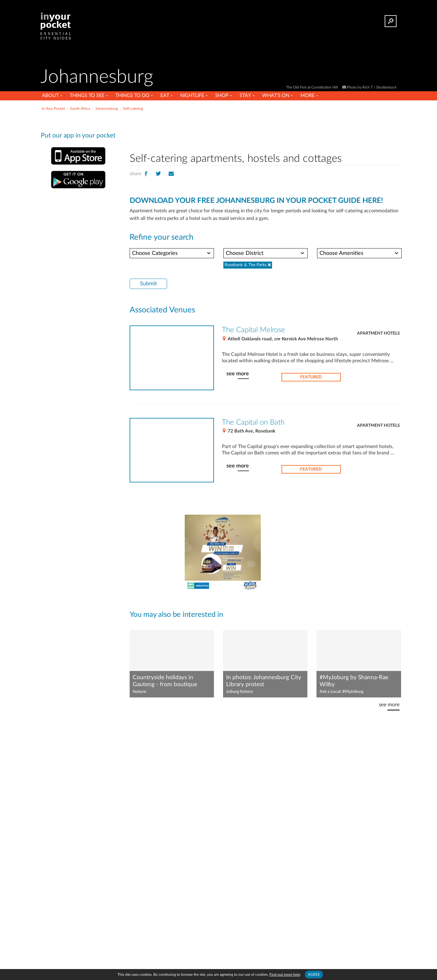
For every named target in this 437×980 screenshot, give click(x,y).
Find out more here (285, 975)
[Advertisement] (265, 130)
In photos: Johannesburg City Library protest (264, 681)
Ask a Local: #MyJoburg (341, 692)
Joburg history (239, 692)
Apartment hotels (378, 333)
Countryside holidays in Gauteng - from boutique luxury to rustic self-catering (169, 681)
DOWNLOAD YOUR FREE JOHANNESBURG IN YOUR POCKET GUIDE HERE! (256, 201)
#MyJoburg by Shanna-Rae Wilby (354, 681)
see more (238, 374)
